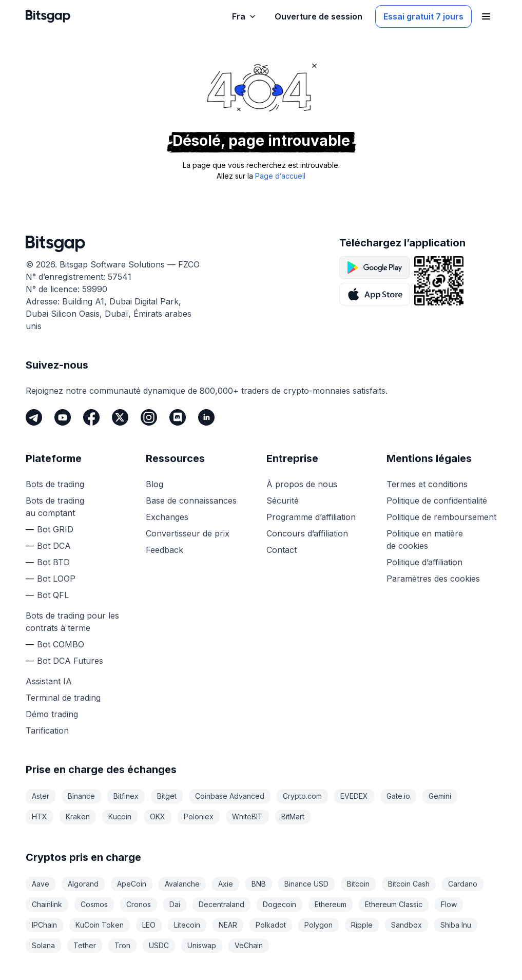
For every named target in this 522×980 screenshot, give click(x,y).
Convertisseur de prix (188, 533)
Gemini (440, 796)
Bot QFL (53, 595)
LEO (149, 925)
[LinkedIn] (206, 417)
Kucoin (120, 816)
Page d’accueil (280, 176)
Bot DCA (54, 546)
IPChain (44, 925)
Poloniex (199, 816)
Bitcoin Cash (409, 884)
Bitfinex (126, 796)
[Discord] (178, 417)
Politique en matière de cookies (425, 540)
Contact (282, 550)
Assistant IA (49, 681)
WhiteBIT (247, 816)
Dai (175, 904)
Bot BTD (53, 562)
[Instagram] (149, 417)
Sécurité (283, 501)
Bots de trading (55, 484)
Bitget (167, 796)
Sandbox (407, 925)
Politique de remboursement (441, 517)
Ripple (362, 925)
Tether (85, 945)
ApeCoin (132, 884)
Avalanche (182, 884)
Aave (41, 884)
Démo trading (52, 714)
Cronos (139, 904)
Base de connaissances (191, 501)
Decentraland (221, 904)
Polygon (318, 925)
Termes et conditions (427, 484)
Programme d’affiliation (311, 517)
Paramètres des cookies (433, 579)
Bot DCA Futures (70, 661)
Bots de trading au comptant (55, 507)
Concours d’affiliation (307, 533)
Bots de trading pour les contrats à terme (72, 622)
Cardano (463, 884)
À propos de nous (302, 484)
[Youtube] (63, 417)
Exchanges (167, 517)
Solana (43, 945)
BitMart (293, 816)
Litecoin (187, 925)
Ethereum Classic (394, 904)
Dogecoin (279, 904)
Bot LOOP (56, 579)
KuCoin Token (100, 925)
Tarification (47, 731)
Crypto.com (302, 796)
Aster (41, 796)
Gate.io (398, 796)
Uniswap (202, 945)
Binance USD (306, 884)
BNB (259, 884)
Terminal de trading (63, 698)
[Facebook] (91, 417)
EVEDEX (354, 796)
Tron (122, 945)
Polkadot (271, 925)
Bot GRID (55, 529)
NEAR (228, 925)
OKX (158, 816)
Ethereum (331, 904)
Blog (154, 484)
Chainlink (47, 904)
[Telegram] (34, 417)
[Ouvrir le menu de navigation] (486, 16)
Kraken (78, 816)
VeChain (249, 945)
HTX (40, 816)
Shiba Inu (456, 925)
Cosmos (94, 904)
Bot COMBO (61, 644)
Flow (449, 904)
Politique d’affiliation (424, 562)
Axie (226, 884)
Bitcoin (358, 884)
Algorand (83, 884)
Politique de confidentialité (437, 501)
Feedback (165, 550)
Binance (81, 796)
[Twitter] (120, 417)
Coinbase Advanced (230, 796)
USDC (159, 945)
